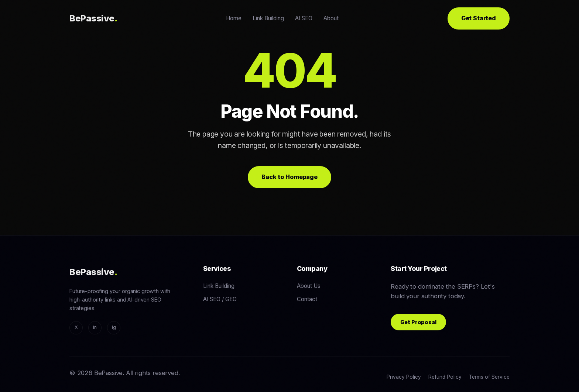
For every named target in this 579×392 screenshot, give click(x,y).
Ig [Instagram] (114, 327)
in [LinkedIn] (95, 327)
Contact (307, 299)
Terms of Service (489, 377)
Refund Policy (445, 377)
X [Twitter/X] (76, 327)
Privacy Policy (404, 377)
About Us (309, 286)
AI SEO (304, 18)
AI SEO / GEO (220, 299)
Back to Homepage (289, 177)
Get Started (479, 18)
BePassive (93, 18)
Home (234, 18)
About (331, 18)
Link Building (268, 18)
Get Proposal (418, 322)
